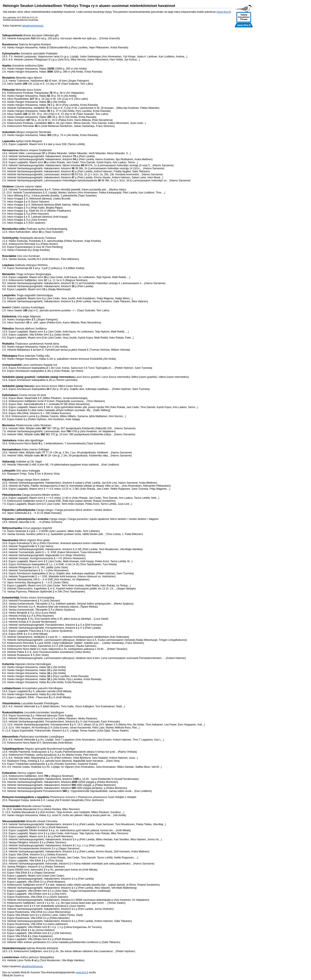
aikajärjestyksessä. (33, 26)
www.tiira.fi (224, 12)
